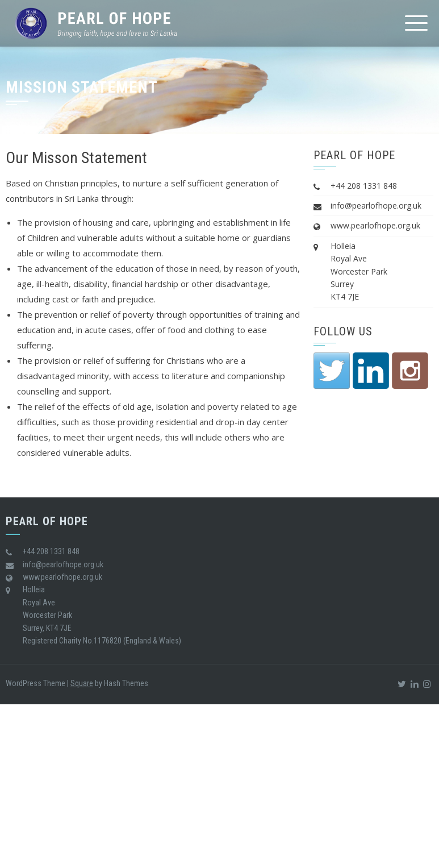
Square (82, 683)
